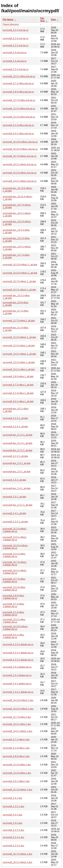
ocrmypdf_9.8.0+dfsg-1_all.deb (18, 377)
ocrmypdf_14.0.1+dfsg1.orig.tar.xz (20, 181)
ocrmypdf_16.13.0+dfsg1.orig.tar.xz (20, 142)
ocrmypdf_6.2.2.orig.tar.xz (16, 46)
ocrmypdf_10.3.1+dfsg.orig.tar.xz (19, 76)
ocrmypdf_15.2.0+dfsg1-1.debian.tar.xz (15, 530)
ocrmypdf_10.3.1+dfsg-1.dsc (17, 724)
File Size (42, 20)
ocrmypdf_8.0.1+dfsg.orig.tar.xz (18, 134)
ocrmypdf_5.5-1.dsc (13, 798)
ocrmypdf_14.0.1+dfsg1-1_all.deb (19, 354)
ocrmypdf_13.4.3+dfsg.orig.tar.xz (19, 109)
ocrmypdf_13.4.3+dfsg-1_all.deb (19, 346)
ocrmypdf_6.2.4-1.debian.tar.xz (18, 653)
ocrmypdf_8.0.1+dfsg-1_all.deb (18, 401)
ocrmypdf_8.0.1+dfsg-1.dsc (16, 781)
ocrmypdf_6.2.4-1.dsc (13, 837)
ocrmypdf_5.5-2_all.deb (14, 480)
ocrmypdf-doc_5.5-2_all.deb (17, 463)
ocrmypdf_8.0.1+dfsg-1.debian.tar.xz (14, 636)
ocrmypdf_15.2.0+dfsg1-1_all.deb (19, 337)
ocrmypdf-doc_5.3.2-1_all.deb (17, 505)
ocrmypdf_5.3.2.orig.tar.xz (16, 69)
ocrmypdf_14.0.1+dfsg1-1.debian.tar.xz (15, 538)
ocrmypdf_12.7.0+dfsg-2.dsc (17, 717)
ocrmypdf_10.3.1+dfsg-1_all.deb (19, 369)
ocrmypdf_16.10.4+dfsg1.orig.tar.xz (20, 149)
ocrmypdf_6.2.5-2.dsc (13, 846)
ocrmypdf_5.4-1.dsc (13, 815)
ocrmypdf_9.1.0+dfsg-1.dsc (16, 748)
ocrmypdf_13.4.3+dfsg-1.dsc (17, 773)
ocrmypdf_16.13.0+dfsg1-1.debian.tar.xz (15, 628)
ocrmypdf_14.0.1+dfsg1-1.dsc (17, 731)
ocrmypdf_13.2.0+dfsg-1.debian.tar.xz (14, 589)
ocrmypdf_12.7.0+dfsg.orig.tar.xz (19, 100)
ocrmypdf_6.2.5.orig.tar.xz (16, 38)
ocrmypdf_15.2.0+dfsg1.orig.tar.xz (20, 173)
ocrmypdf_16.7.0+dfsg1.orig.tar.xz (20, 156)
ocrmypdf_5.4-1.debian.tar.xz (17, 684)
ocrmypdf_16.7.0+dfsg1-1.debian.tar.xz (15, 563)
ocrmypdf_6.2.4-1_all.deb (15, 427)
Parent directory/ (11, 24)
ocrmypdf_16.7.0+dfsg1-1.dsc (17, 854)
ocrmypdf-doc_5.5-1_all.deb (17, 472)
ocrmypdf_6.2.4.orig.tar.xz (16, 30)
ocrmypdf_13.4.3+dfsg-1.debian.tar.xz (14, 555)
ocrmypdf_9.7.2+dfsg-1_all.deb (18, 385)
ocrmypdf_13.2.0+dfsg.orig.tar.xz (19, 117)
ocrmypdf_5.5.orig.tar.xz (15, 53)
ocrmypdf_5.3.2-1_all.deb (15, 522)
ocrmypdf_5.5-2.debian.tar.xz (17, 667)
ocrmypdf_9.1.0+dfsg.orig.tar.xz (18, 125)
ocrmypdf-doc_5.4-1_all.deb (17, 488)
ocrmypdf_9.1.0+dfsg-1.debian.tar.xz (14, 614)
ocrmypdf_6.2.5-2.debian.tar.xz (18, 644)
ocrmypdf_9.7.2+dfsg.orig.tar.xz (18, 83)
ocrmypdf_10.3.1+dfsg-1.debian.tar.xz (14, 621)
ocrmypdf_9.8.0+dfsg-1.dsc (16, 756)
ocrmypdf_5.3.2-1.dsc (13, 806)
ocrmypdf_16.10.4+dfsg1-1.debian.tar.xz (15, 547)
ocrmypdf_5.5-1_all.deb (14, 497)
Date (53, 20)
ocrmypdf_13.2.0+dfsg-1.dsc (17, 765)
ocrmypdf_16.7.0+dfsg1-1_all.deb (19, 281)
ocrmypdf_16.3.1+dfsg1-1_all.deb (19, 290)
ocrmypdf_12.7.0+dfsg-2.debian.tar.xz (14, 580)
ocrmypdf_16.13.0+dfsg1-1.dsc (18, 700)
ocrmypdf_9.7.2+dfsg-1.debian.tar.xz (14, 605)
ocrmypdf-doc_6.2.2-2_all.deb (17, 450)
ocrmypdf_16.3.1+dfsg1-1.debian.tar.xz (15, 572)
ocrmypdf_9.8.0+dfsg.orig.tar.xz (18, 92)
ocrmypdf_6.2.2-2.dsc (13, 830)
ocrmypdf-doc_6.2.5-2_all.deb (17, 435)
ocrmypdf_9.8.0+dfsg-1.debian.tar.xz (14, 597)
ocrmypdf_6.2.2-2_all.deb (15, 456)
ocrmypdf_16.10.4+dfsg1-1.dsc (18, 709)
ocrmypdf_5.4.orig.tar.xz (15, 61)
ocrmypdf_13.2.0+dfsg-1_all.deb (19, 362)
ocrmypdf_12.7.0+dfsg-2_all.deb (19, 321)
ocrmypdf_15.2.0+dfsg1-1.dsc (17, 790)
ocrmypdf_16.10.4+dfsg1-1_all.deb (20, 273)
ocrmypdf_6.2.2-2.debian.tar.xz (18, 660)
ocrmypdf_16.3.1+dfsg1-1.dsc (17, 862)
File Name (8, 20)
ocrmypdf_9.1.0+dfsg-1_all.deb (18, 393)
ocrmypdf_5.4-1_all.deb (14, 513)
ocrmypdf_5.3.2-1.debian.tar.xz (18, 692)
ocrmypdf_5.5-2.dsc (13, 823)
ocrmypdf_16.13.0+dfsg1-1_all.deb (20, 265)
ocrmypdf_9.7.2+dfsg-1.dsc (16, 740)
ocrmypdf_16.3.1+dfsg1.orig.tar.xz (20, 164)
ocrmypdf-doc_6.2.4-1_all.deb (17, 443)
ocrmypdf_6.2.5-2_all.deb (15, 418)
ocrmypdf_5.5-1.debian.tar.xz (17, 675)
